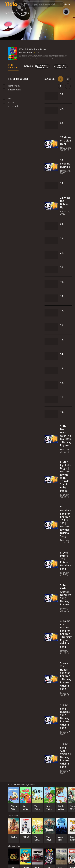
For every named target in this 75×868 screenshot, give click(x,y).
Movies (25, 13)
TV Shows (10, 13)
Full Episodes (13, 66)
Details (28, 66)
